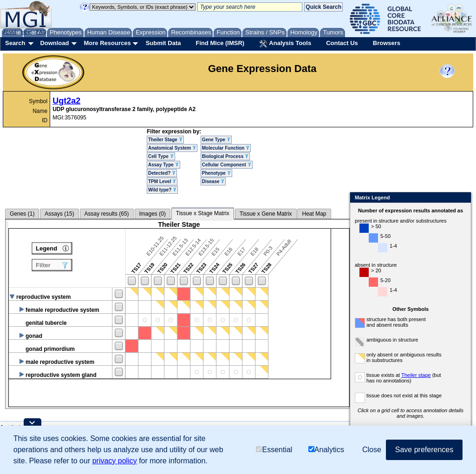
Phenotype (216, 173)
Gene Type (216, 140)
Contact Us (342, 43)
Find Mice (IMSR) (220, 43)
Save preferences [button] (424, 450)
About (10, 32)
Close (444, 198)
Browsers (387, 43)
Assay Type (163, 165)
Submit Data (163, 43)
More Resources (107, 43)
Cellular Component (227, 165)
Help (26, 32)
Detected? (162, 173)
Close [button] (372, 450)
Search (15, 43)
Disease (213, 181)
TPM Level (162, 181)
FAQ (41, 32)
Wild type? (162, 190)
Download (54, 43)
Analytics (326, 450)
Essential (274, 450)
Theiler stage (398, 375)
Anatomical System (172, 148)
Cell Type (161, 156)
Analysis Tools (285, 44)
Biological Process (225, 156)
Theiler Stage (165, 140)
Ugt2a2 (66, 101)
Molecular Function (226, 148)
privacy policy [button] (115, 461)
